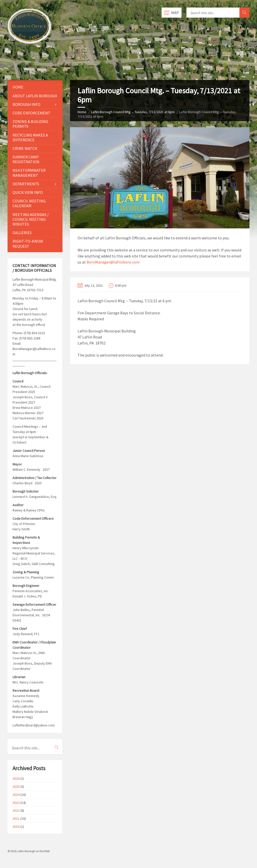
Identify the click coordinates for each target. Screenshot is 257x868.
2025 (16, 787)
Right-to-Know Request (28, 244)
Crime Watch (25, 148)
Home (82, 112)
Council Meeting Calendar (29, 203)
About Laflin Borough (35, 96)
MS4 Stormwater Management (29, 173)
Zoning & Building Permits (30, 124)
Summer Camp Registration (26, 159)
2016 (16, 827)
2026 (16, 778)
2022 (16, 810)
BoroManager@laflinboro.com (113, 262)
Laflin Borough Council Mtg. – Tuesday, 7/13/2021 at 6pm (133, 112)
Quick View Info (28, 192)
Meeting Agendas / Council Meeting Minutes (31, 219)
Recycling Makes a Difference (30, 137)
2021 (16, 818)
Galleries (22, 233)
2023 (16, 803)
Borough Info (26, 104)
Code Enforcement (31, 113)
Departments (26, 184)
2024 (16, 795)
